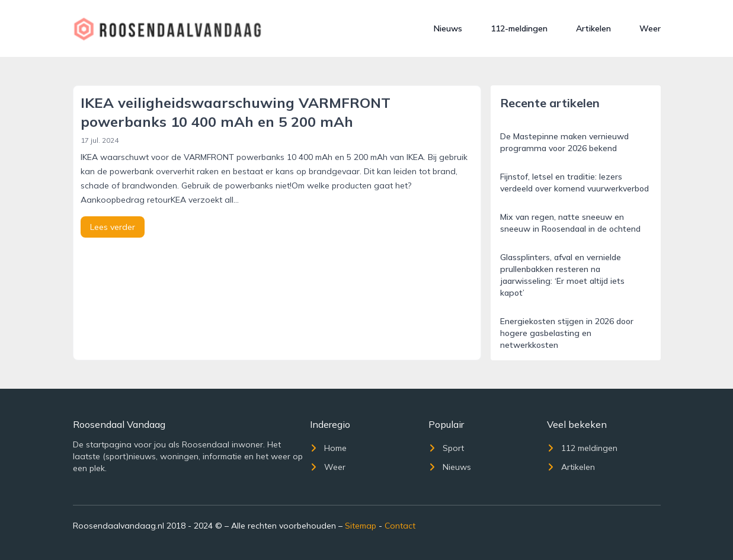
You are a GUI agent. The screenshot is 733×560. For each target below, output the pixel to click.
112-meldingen (519, 28)
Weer (650, 28)
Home (328, 448)
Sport (446, 448)
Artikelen (593, 28)
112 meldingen (582, 448)
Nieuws (448, 28)
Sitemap (361, 526)
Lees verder (113, 227)
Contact (400, 526)
